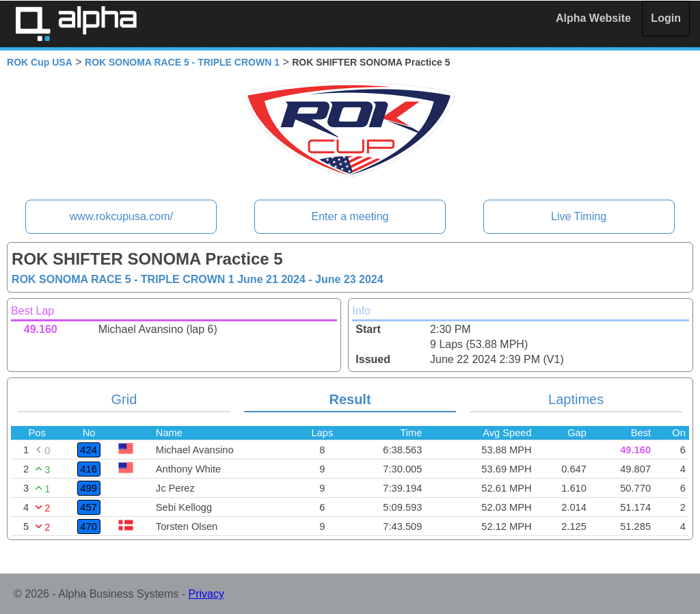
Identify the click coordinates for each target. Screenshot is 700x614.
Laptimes (576, 399)
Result (350, 399)
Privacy (206, 594)
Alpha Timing (76, 24)
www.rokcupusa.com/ (121, 216)
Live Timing (579, 216)
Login (666, 18)
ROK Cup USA (40, 62)
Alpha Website (593, 18)
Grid (124, 399)
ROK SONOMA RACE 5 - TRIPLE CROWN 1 (182, 62)
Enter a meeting (350, 216)
